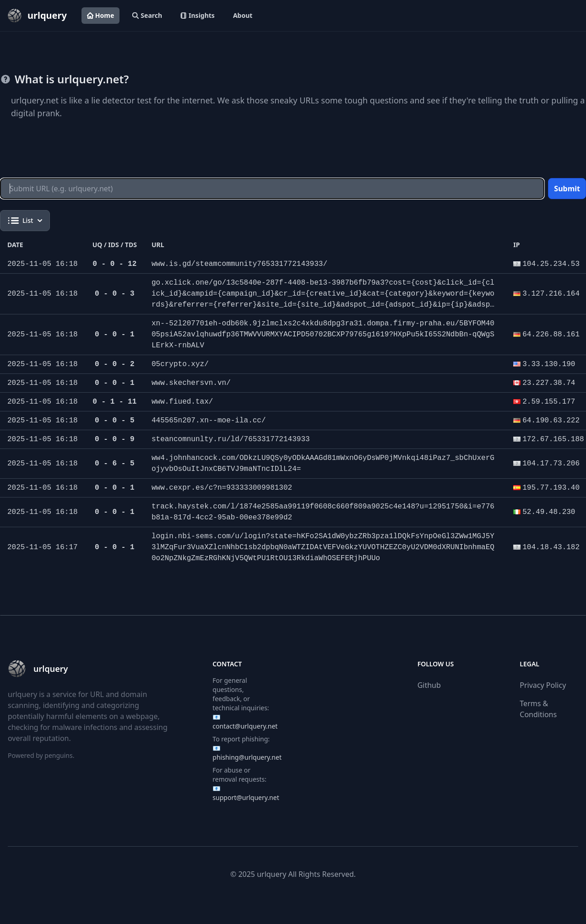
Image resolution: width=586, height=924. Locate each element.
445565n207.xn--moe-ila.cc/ (209, 421)
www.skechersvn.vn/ (191, 383)
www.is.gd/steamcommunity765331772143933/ (239, 264)
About (243, 15)
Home (100, 15)
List (25, 221)
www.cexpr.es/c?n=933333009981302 (222, 488)
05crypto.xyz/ (180, 364)
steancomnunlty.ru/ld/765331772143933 (231, 439)
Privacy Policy (543, 685)
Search (147, 15)
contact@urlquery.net (245, 726)
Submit (567, 189)
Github (429, 685)
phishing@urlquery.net (247, 757)
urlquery (271, 874)
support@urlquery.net (246, 797)
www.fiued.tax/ (182, 402)
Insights (198, 15)
